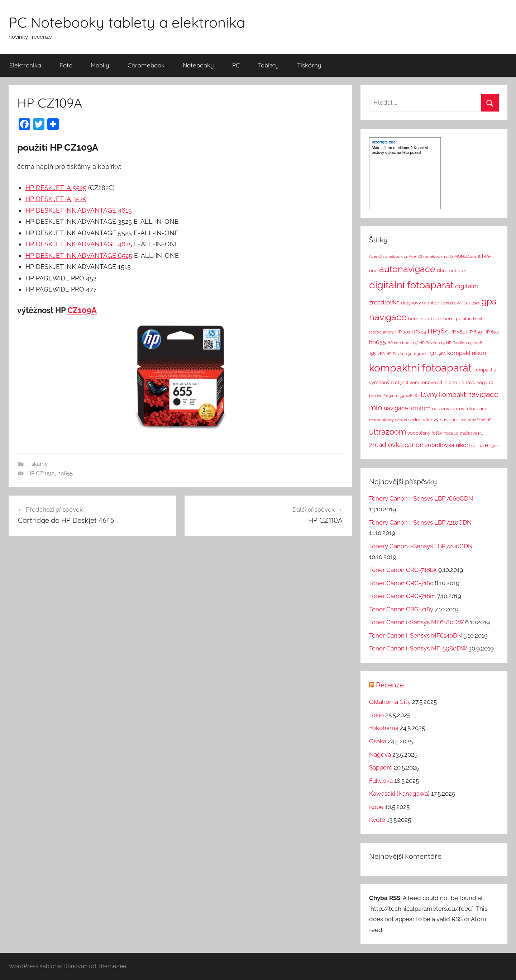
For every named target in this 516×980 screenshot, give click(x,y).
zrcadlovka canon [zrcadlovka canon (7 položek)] (396, 445)
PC (236, 65)
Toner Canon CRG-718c (401, 583)
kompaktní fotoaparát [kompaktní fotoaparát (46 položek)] (421, 368)
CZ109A (82, 310)
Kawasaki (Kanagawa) (399, 794)
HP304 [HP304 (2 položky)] (419, 332)
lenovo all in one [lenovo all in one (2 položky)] (439, 382)
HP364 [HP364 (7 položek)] (438, 331)
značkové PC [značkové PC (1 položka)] (472, 433)
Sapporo (381, 767)
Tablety (268, 65)
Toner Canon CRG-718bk (403, 570)
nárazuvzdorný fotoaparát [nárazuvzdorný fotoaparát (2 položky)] (460, 409)
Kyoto (377, 820)
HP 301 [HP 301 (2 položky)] (403, 332)
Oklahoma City (390, 702)
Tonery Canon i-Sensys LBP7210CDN (420, 522)
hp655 (65, 473)
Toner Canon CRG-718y (401, 609)
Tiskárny (309, 65)
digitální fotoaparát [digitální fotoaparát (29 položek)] (411, 285)
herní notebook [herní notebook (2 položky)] (425, 319)
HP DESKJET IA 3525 (56, 199)
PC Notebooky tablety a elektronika (127, 22)
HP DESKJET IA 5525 (56, 188)
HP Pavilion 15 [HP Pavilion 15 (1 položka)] (432, 343)
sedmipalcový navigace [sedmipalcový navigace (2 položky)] (434, 420)
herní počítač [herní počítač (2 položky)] (457, 319)
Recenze (390, 685)
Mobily (100, 65)
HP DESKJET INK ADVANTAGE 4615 (79, 210)
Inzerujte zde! (384, 142)
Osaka (378, 741)
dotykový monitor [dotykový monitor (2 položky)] (420, 303)
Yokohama (384, 728)
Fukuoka (381, 781)
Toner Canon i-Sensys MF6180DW (416, 622)
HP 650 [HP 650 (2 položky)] (474, 332)
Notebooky (198, 65)
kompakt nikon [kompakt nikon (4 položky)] (467, 353)
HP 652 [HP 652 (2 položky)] (491, 332)
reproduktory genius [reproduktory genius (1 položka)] (388, 420)
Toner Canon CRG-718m (402, 596)
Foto (66, 65)
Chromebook (146, 65)
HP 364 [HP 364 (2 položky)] (457, 332)
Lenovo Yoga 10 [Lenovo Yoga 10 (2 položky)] (476, 382)
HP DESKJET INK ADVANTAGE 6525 (79, 255)
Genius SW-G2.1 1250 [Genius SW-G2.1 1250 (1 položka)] (460, 303)
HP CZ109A (41, 473)
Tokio (376, 715)
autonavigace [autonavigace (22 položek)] (407, 269)
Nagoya (380, 754)
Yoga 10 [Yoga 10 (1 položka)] (451, 433)
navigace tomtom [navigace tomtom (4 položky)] (407, 408)
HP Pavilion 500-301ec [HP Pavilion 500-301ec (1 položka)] (407, 354)
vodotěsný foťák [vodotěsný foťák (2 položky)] (425, 433)
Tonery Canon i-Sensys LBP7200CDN (421, 546)
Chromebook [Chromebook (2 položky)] (451, 271)
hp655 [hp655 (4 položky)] (378, 342)
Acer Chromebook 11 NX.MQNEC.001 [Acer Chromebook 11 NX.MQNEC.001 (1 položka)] (443, 256)
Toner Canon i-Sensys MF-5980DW (418, 648)
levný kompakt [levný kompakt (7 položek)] (443, 394)
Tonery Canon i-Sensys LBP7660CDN (421, 498)
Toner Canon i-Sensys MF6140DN (415, 635)
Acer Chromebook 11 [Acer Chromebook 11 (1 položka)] (388, 256)
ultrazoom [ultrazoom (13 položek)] (388, 432)
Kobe (376, 807)
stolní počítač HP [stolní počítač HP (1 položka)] (476, 420)
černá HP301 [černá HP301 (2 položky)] (485, 446)
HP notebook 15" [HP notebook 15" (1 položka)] (403, 343)
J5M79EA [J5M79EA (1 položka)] (437, 354)
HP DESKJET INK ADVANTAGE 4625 (79, 244)
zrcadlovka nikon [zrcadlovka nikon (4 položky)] (447, 445)
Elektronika (25, 65)
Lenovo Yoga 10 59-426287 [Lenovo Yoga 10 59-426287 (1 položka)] (394, 396)
